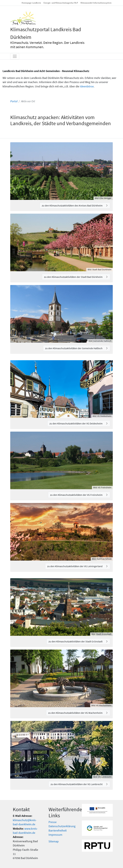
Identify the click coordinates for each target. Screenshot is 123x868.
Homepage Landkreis (31, 3)
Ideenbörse (87, 86)
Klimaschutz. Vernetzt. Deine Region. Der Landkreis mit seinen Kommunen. (47, 45)
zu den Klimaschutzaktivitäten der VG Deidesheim (76, 423)
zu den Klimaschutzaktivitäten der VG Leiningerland (75, 566)
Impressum (55, 835)
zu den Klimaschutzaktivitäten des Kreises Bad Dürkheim (72, 205)
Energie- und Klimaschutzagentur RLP (61, 3)
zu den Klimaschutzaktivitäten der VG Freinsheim (77, 495)
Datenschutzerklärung (62, 826)
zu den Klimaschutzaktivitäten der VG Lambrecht (77, 784)
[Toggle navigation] (15, 56)
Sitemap (54, 841)
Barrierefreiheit (58, 831)
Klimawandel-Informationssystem (96, 3)
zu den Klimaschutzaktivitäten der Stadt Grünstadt (76, 641)
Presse (53, 822)
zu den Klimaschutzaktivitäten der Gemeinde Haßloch (74, 348)
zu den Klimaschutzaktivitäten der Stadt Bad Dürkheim (74, 277)
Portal (14, 101)
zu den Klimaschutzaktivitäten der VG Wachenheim (76, 713)
